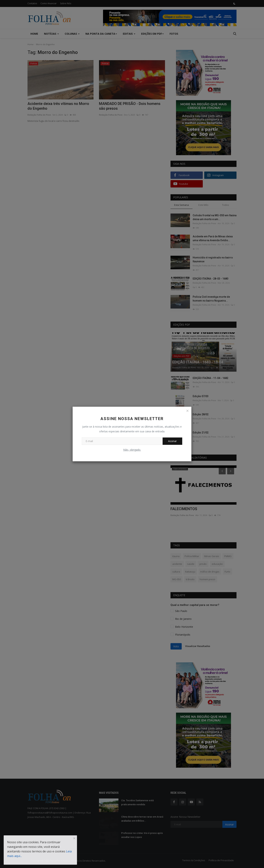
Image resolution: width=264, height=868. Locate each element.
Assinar (172, 441)
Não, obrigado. (132, 450)
